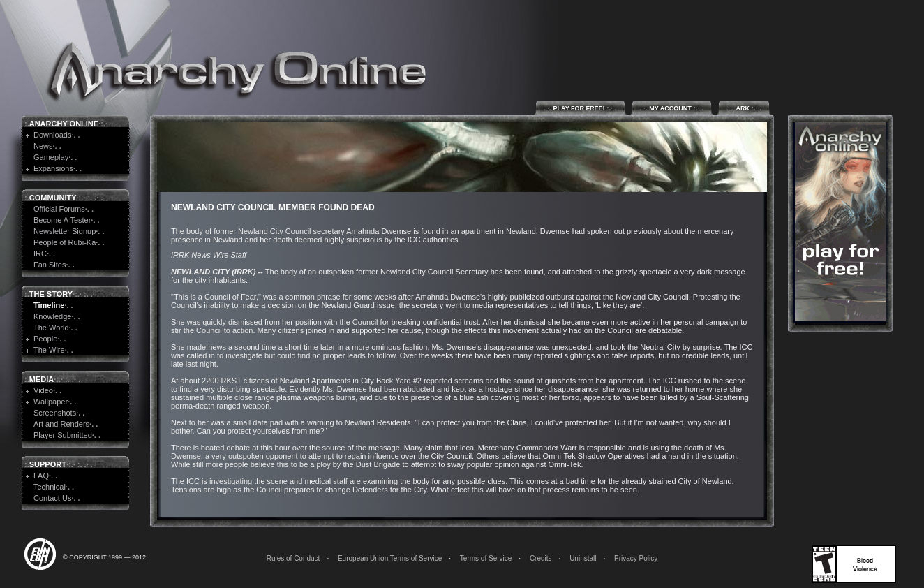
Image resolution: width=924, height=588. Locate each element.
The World (51, 328)
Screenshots (55, 413)
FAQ (41, 476)
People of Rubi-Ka (65, 242)
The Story (51, 294)
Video (43, 390)
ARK (744, 108)
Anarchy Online (64, 124)
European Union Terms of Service (390, 558)
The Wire (49, 350)
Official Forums (59, 209)
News (43, 146)
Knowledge (52, 316)
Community (53, 198)
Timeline (49, 305)
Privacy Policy (636, 558)
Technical (50, 487)
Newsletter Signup (65, 231)
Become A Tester (62, 220)
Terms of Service (486, 558)
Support (48, 464)
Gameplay (51, 157)
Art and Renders (61, 424)
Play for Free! (580, 108)
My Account (672, 108)
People (45, 339)
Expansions (53, 168)
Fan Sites (50, 265)
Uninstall (583, 558)
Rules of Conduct (293, 558)
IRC (40, 253)
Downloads (52, 135)
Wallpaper (51, 402)
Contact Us (52, 498)
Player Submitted (63, 435)
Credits (541, 558)
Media (42, 379)
